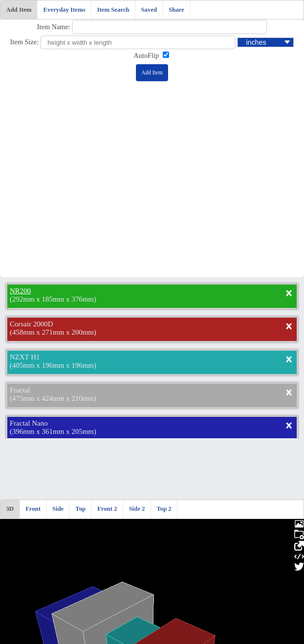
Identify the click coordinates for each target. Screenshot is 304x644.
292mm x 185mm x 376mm (53, 299)
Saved (149, 10)
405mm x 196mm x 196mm (53, 365)
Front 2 (107, 509)
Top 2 (164, 509)
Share (176, 10)
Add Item (19, 10)
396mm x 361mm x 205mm (53, 431)
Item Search (113, 10)
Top (81, 509)
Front (33, 509)
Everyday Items (64, 10)
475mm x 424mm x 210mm (53, 398)
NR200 (20, 291)
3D (10, 509)
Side (58, 509)
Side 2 (137, 509)
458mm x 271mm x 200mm (53, 332)
